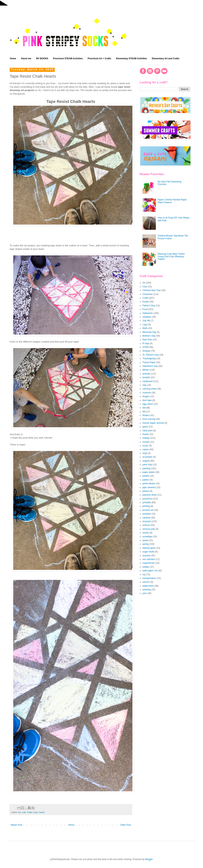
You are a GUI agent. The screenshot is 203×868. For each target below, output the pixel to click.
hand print (147, 431)
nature (146, 450)
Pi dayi (146, 343)
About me (26, 59)
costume (147, 393)
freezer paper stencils (153, 423)
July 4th (146, 321)
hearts (42, 812)
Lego (145, 325)
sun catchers (149, 559)
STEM (146, 347)
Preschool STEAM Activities (68, 59)
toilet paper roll (150, 571)
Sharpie (146, 351)
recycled (147, 521)
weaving (147, 590)
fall (144, 408)
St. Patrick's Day (151, 355)
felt (144, 412)
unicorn (146, 582)
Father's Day (149, 306)
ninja (145, 453)
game (145, 427)
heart (36, 812)
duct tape (147, 400)
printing (146, 506)
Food (145, 309)
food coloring (149, 419)
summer (146, 556)
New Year (147, 340)
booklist (146, 377)
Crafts (30, 812)
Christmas (148, 294)
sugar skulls (148, 552)
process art (148, 510)
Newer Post (16, 825)
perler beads (149, 484)
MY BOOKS (42, 59)
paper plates (149, 472)
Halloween (148, 313)
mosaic (146, 442)
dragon (146, 396)
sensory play (149, 529)
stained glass (149, 548)
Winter (146, 370)
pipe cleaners (149, 487)
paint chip (147, 465)
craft (24, 812)
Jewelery (147, 317)
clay (144, 385)
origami (146, 461)
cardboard (148, 381)
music (145, 446)
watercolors (148, 586)
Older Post (126, 825)
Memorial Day (149, 332)
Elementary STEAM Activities (131, 59)
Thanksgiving (149, 358)
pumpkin (147, 514)
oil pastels (147, 457)
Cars (145, 287)
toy (144, 575)
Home (13, 59)
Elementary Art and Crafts (166, 59)
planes (146, 491)
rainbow (146, 518)
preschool (147, 499)
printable (147, 502)
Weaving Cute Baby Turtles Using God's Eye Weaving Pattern (171, 257)
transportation (149, 578)
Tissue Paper (149, 362)
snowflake (147, 537)
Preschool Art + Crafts (99, 59)
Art (19, 812)
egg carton (148, 404)
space (145, 540)
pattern (146, 480)
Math (145, 328)
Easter (146, 302)
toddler (146, 567)
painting (146, 468)
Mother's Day (149, 336)
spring (146, 544)
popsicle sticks (150, 495)
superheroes (149, 563)
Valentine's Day (150, 366)
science (146, 525)
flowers (146, 415)
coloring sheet (149, 389)
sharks (146, 533)
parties (146, 476)
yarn (145, 593)
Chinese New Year (152, 290)
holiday (146, 438)
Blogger (149, 859)
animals (146, 374)
